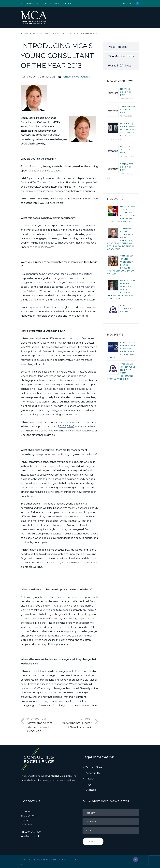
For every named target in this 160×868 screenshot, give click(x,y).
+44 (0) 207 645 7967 (60, 4)
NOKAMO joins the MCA (125, 92)
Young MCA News (119, 66)
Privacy (90, 779)
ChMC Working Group (125, 308)
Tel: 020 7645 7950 (31, 832)
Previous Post (43, 726)
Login (89, 784)
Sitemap (91, 790)
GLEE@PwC (67, 426)
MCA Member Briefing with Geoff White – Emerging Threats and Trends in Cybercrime (121, 290)
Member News (70, 77)
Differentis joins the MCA (127, 150)
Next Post (76, 724)
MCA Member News (121, 56)
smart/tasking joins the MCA (128, 109)
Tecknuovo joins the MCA (127, 167)
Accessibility (93, 773)
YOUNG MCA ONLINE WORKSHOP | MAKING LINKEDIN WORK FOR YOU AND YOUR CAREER (121, 265)
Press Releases (117, 47)
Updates (85, 77)
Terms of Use (94, 767)
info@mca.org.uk (30, 836)
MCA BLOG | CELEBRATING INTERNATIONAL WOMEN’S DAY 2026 (128, 129)
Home (24, 33)
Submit (93, 841)
